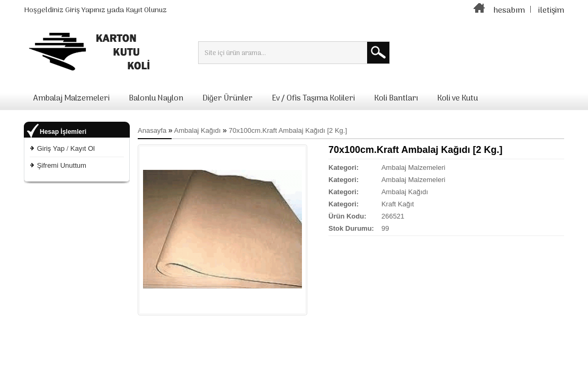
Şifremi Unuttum (62, 165)
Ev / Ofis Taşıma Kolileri (313, 98)
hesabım (509, 11)
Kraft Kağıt (398, 204)
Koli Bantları (396, 98)
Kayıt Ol (83, 148)
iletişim (551, 11)
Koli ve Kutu (457, 98)
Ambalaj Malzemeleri (72, 98)
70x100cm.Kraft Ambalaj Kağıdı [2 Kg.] (288, 130)
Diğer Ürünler (228, 98)
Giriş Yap (51, 148)
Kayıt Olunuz (146, 10)
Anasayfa (152, 130)
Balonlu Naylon (156, 98)
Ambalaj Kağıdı (198, 130)
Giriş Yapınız (85, 10)
